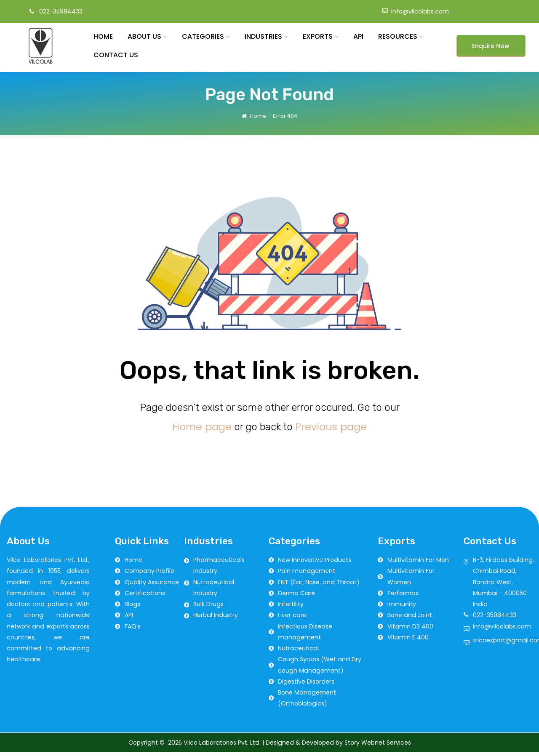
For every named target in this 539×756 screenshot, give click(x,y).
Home (258, 119)
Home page (202, 430)
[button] (491, 50)
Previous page (331, 430)
